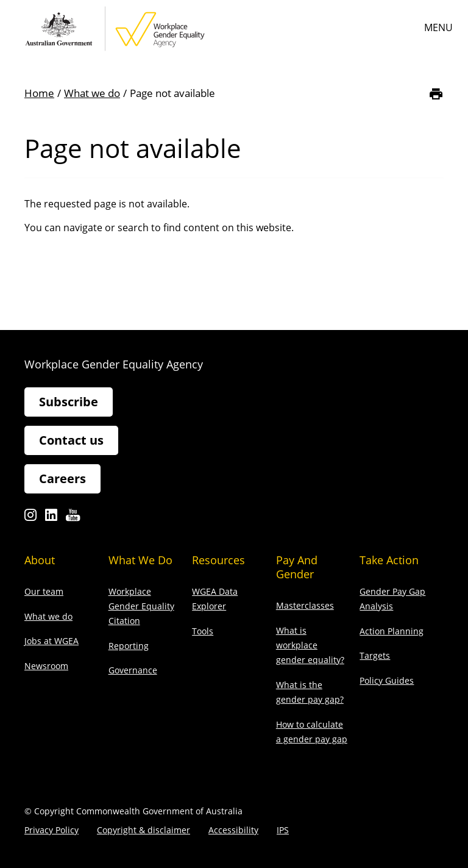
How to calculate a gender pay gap (312, 732)
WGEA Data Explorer (215, 599)
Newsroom (46, 666)
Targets (375, 655)
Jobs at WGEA (51, 641)
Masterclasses (305, 605)
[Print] (436, 94)
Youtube (73, 518)
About (40, 560)
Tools (203, 631)
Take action (389, 560)
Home (39, 93)
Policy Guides (387, 680)
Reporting (129, 646)
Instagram (30, 518)
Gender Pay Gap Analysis (392, 599)
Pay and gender (297, 567)
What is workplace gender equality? (310, 645)
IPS (283, 830)
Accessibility (233, 830)
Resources (218, 560)
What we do (92, 93)
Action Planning (392, 631)
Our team (44, 591)
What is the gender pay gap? (310, 692)
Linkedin (51, 518)
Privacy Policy (51, 830)
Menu (438, 27)
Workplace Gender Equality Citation (141, 606)
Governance (133, 670)
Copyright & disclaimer (144, 830)
